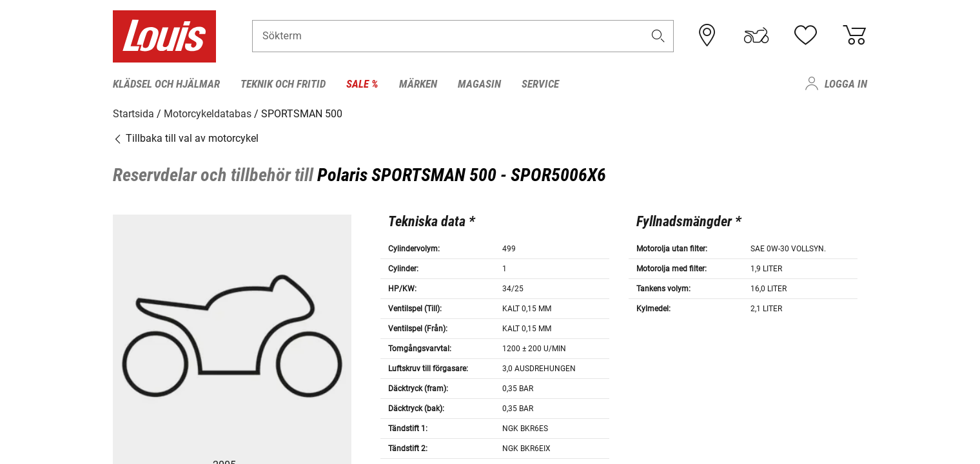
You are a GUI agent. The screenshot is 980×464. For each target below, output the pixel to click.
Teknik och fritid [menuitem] (283, 84)
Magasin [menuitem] (479, 84)
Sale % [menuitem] (362, 84)
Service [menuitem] (540, 84)
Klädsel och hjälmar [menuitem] (166, 84)
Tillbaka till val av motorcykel (186, 138)
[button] (658, 36)
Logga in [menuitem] (846, 84)
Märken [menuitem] (418, 84)
